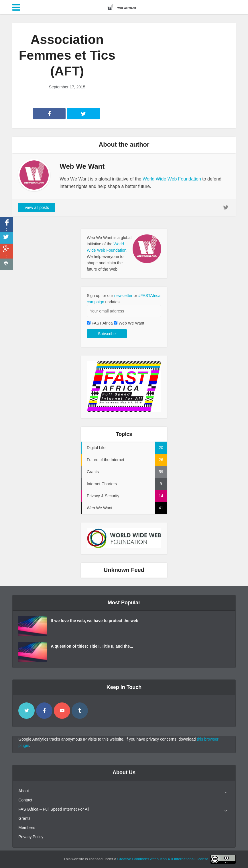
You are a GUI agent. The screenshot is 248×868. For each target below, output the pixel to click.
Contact (25, 800)
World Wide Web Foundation (172, 179)
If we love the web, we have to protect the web (95, 621)
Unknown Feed (124, 570)
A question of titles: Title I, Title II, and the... (92, 646)
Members (27, 828)
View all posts (37, 207)
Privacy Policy (31, 837)
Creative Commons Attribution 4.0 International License (163, 859)
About (24, 791)
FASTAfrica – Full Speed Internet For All (54, 809)
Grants (24, 818)
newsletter (123, 296)
